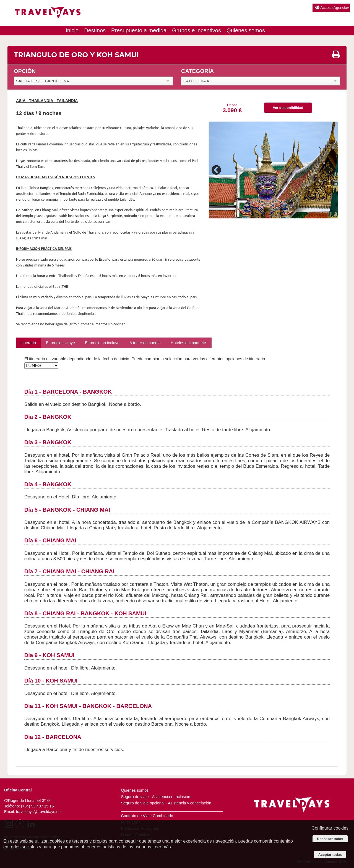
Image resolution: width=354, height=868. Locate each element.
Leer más (162, 847)
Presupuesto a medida (139, 30)
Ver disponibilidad (288, 108)
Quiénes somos (246, 30)
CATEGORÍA (198, 71)
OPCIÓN (25, 71)
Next (330, 170)
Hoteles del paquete (188, 343)
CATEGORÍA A (196, 81)
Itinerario (28, 343)
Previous (217, 170)
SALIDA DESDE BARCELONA (42, 81)
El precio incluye (60, 343)
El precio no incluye (102, 343)
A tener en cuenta (145, 343)
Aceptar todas (330, 855)
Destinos (95, 30)
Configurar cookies (330, 828)
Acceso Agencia (331, 8)
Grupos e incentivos (196, 30)
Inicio (72, 30)
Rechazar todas (330, 839)
